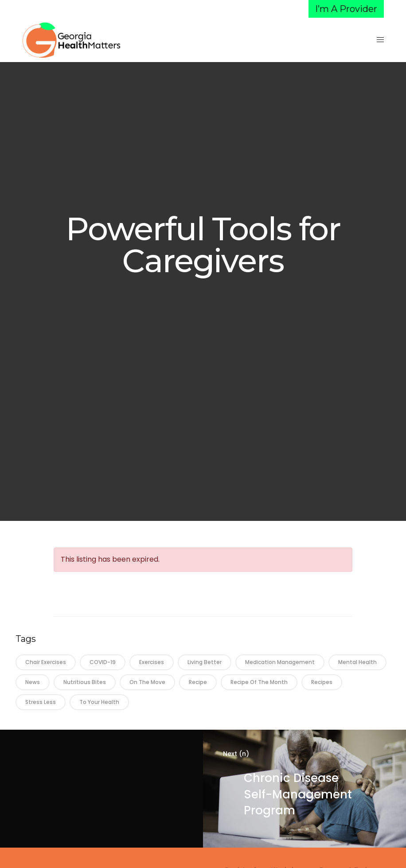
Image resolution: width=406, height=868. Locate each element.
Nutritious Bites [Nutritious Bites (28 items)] (85, 682)
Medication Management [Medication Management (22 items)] (280, 662)
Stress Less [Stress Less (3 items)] (41, 702)
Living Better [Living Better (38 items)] (205, 662)
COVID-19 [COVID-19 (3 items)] (103, 662)
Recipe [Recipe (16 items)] (198, 682)
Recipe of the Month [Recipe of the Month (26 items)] (259, 682)
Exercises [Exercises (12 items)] (152, 662)
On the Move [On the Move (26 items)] (147, 682)
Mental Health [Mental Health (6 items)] (357, 662)
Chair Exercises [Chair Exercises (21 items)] (46, 662)
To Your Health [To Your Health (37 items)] (99, 702)
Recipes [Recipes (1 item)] (322, 682)
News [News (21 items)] (33, 682)
